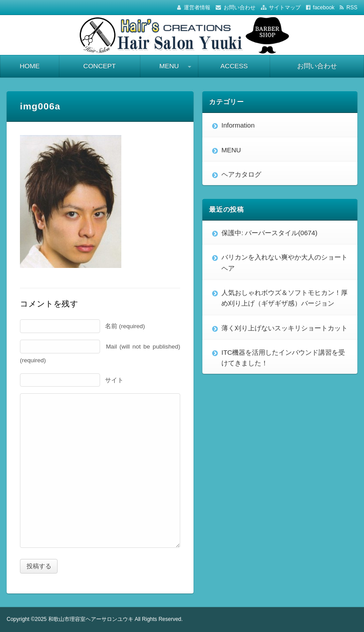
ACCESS (234, 66)
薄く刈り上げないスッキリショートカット (285, 328)
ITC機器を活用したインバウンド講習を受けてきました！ (283, 358)
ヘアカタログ (241, 174)
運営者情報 (197, 8)
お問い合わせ (240, 8)
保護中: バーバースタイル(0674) (269, 233)
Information (238, 125)
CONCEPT (99, 66)
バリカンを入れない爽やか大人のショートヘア (285, 262)
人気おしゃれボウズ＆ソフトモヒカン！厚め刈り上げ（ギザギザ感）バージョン (285, 298)
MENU (169, 66)
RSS (352, 8)
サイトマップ (285, 8)
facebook (324, 8)
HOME (29, 66)
